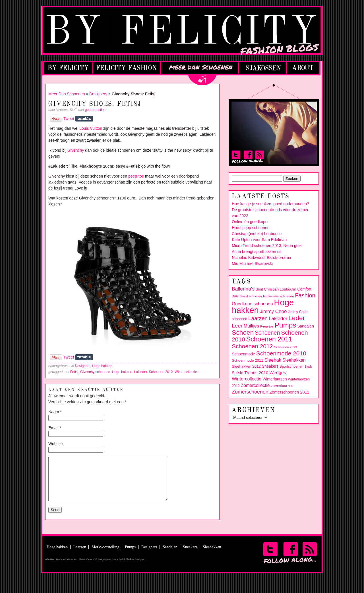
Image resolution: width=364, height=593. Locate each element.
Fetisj (74, 372)
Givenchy (76, 150)
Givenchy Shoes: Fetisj (95, 104)
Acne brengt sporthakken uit (257, 252)
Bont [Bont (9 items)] (259, 289)
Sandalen (170, 556)
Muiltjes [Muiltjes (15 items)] (251, 326)
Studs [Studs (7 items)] (308, 366)
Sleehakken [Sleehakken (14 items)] (294, 360)
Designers (98, 94)
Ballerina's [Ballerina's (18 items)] (243, 289)
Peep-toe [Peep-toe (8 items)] (267, 326)
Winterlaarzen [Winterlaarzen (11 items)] (275, 379)
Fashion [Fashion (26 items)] (305, 295)
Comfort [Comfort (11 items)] (304, 289)
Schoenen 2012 (161, 372)
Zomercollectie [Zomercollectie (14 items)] (255, 385)
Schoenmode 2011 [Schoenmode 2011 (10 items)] (247, 360)
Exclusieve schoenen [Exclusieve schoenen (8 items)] (278, 296)
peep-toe (136, 176)
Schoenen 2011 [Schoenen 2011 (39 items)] (269, 339)
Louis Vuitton (91, 128)
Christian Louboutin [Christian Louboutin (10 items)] (280, 289)
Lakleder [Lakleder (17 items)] (278, 319)
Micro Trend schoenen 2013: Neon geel (267, 246)
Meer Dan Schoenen (67, 94)
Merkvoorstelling (105, 556)
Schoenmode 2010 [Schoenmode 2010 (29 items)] (281, 353)
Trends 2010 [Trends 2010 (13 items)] (256, 373)
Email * (55, 428)
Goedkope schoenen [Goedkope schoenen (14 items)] (252, 304)
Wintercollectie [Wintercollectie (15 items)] (247, 379)
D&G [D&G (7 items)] (235, 296)
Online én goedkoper (250, 222)
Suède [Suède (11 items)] (237, 373)
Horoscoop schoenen (251, 228)
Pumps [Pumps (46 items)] (286, 325)
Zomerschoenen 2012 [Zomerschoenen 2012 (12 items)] (289, 392)
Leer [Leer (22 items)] (237, 326)
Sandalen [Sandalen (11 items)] (306, 326)
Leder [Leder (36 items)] (297, 318)
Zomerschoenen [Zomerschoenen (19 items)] (250, 392)
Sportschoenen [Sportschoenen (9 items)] (291, 366)
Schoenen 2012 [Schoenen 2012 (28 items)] (252, 346)
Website (55, 444)
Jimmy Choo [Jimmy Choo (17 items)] (273, 311)
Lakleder (141, 372)
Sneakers (190, 556)
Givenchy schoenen (95, 372)
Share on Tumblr (84, 119)
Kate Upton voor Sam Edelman (259, 240)
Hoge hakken (102, 366)
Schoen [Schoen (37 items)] (243, 332)
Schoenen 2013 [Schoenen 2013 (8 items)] (286, 347)
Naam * (55, 412)
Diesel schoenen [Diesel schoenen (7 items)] (251, 296)
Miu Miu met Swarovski (252, 263)
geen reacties (95, 110)
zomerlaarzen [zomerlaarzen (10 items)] (282, 386)
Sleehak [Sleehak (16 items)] (273, 360)
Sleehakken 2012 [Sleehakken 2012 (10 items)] (246, 366)
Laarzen (80, 556)
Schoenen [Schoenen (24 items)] (267, 333)
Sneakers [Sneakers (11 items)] (270, 366)
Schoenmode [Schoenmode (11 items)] (243, 354)
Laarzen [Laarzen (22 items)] (258, 318)
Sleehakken (212, 556)
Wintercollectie (186, 372)
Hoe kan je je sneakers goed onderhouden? (270, 204)
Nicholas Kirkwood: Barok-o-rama (261, 258)
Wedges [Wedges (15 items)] (278, 373)
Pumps (130, 556)
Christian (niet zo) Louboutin (257, 234)
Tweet (69, 119)
